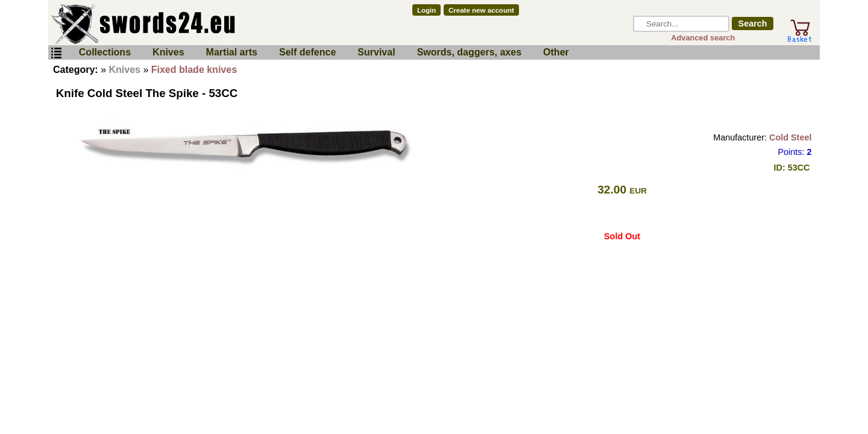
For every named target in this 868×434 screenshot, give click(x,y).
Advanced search (703, 38)
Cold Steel (790, 137)
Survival (376, 52)
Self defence (307, 52)
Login (426, 10)
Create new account (481, 10)
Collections (105, 52)
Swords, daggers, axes (469, 52)
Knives (168, 52)
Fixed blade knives (194, 70)
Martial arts (232, 52)
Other (556, 52)
